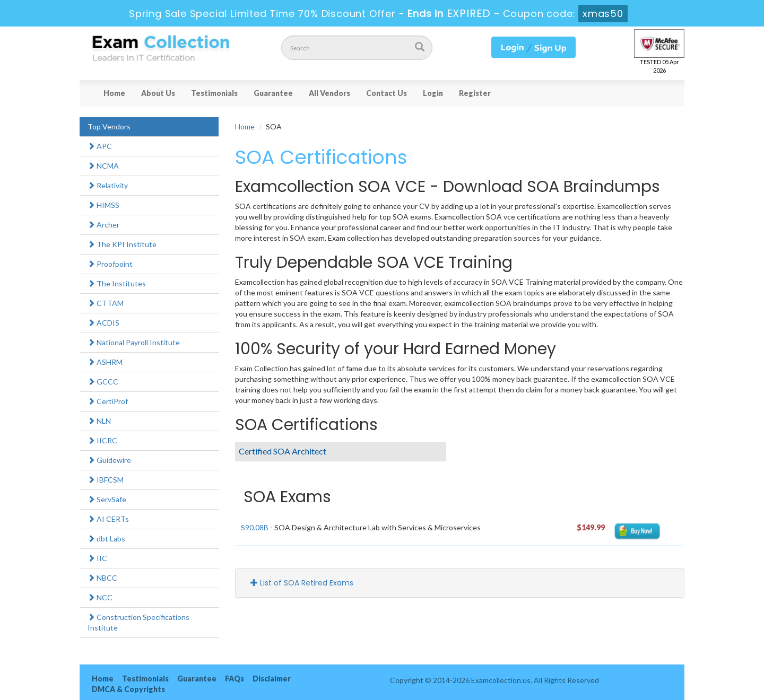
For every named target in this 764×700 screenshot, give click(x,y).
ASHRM (105, 362)
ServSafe (107, 499)
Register (475, 93)
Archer (103, 225)
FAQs (235, 679)
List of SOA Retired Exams (302, 583)
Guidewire (109, 460)
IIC (97, 558)
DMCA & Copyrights (128, 689)
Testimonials (214, 93)
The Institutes (117, 283)
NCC (100, 597)
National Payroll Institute (134, 342)
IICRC (102, 440)
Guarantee (273, 93)
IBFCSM (106, 480)
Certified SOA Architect (283, 451)
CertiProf (108, 401)
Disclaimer (272, 679)
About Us (158, 93)
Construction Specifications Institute (138, 622)
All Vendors (329, 93)
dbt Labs (106, 539)
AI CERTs (108, 519)
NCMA (103, 166)
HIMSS (103, 205)
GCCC (103, 382)
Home (114, 93)
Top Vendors (109, 126)
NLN (99, 421)
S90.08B (255, 527)
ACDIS (103, 323)
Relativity (108, 185)
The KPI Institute (122, 244)
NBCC (102, 578)
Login (433, 93)
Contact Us (387, 93)
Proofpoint (110, 264)
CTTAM (106, 303)
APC (100, 146)
